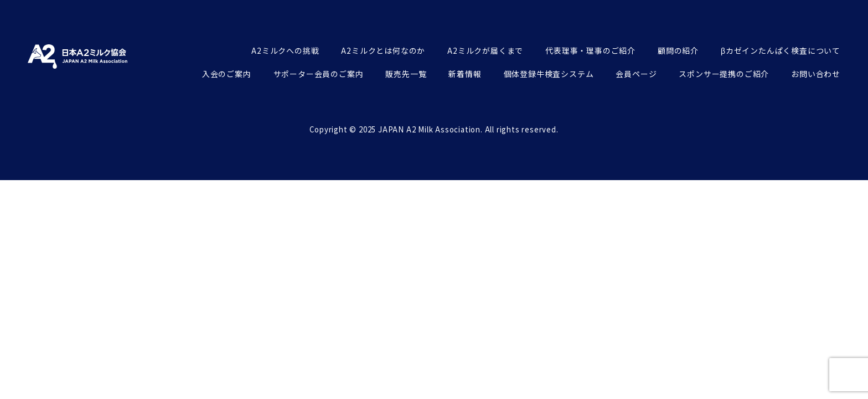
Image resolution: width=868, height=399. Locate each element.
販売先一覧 (406, 74)
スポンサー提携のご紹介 (724, 74)
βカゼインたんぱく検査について (781, 50)
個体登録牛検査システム (549, 74)
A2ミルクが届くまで (485, 50)
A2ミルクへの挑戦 (285, 50)
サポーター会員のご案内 (319, 74)
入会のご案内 (227, 74)
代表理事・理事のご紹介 (590, 50)
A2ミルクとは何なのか (383, 50)
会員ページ (636, 74)
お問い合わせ (816, 74)
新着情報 (465, 74)
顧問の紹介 (678, 50)
